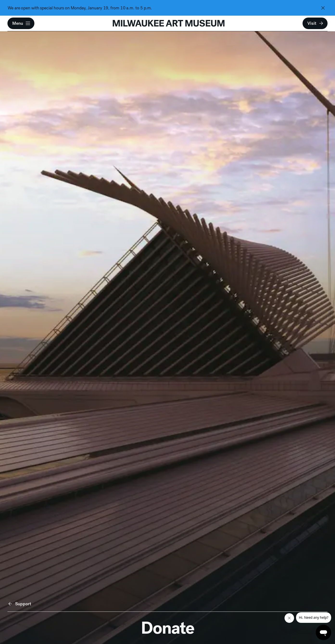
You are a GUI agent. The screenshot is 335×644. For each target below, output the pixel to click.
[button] (21, 23)
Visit (315, 23)
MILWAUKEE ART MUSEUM (168, 23)
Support (19, 604)
